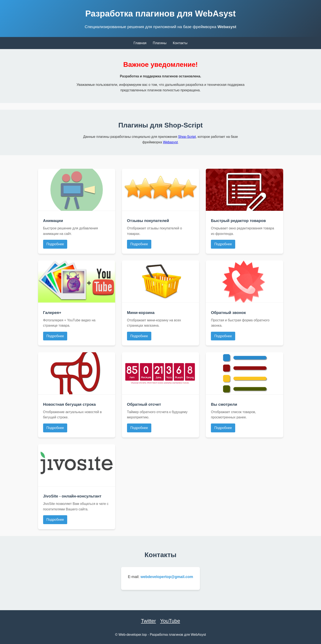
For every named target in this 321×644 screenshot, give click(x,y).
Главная (140, 43)
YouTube (170, 621)
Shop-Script (187, 137)
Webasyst (227, 27)
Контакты (180, 43)
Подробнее (55, 244)
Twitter (148, 621)
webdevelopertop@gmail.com (167, 577)
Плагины (160, 43)
